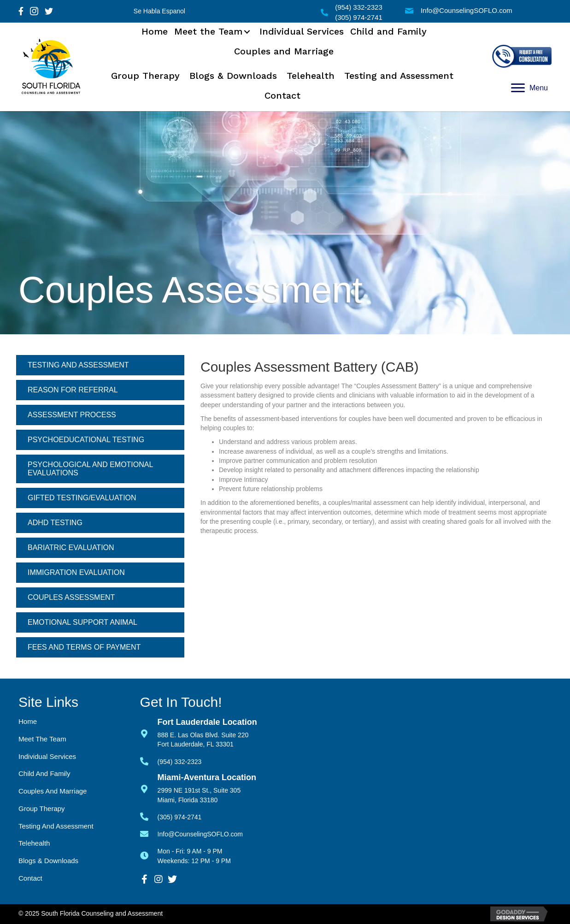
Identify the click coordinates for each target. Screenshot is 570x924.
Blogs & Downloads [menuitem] (48, 861)
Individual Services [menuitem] (47, 756)
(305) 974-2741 (359, 17)
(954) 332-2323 (359, 7)
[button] (247, 32)
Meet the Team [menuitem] (42, 739)
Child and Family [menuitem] (44, 773)
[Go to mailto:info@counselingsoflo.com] (149, 833)
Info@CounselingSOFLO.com (467, 10)
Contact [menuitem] (30, 878)
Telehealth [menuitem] (34, 843)
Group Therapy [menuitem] (42, 808)
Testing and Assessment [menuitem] (56, 826)
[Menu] (529, 88)
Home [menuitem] (28, 721)
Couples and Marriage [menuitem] (53, 791)
